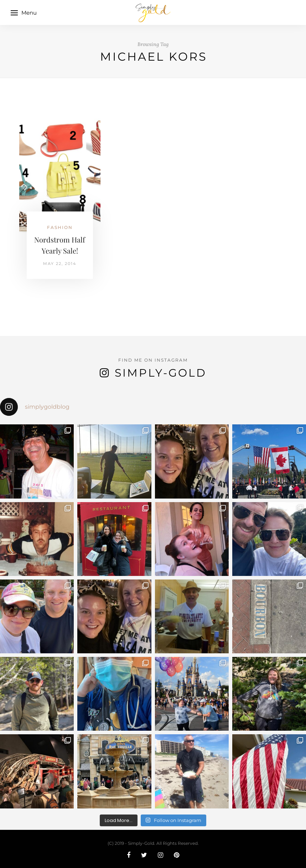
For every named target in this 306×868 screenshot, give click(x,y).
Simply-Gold (161, 373)
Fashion (60, 227)
